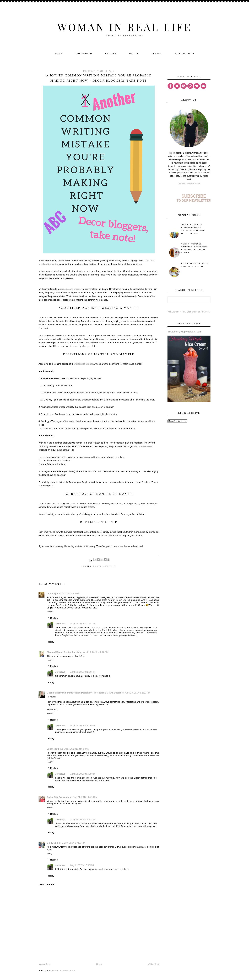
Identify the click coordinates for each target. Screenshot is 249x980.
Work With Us (184, 54)
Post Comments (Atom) (64, 970)
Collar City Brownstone (59, 797)
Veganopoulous (55, 749)
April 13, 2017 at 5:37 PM (137, 693)
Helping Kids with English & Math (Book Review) (195, 265)
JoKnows (60, 624)
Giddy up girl (54, 843)
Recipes (111, 54)
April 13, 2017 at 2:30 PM (83, 672)
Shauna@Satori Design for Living (64, 652)
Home (59, 54)
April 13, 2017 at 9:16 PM (83, 725)
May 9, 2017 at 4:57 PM (73, 843)
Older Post (154, 964)
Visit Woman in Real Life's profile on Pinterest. (189, 312)
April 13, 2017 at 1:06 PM (66, 593)
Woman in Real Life (125, 27)
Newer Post (44, 964)
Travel (156, 54)
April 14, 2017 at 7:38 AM (83, 774)
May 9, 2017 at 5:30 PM (82, 865)
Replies (54, 618)
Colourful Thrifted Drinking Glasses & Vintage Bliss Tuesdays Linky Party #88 (193, 229)
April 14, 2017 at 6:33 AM (77, 749)
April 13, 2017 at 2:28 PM (96, 652)
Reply (50, 612)
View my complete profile (189, 183)
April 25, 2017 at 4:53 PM (83, 820)
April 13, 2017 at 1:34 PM (83, 624)
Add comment (47, 884)
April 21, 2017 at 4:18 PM (85, 797)
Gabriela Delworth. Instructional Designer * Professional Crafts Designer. (85, 693)
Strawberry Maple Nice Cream (185, 332)
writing (110, 567)
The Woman (84, 54)
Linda (50, 593)
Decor (134, 54)
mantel (98, 567)
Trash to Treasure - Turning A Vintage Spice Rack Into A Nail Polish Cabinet (194, 248)
